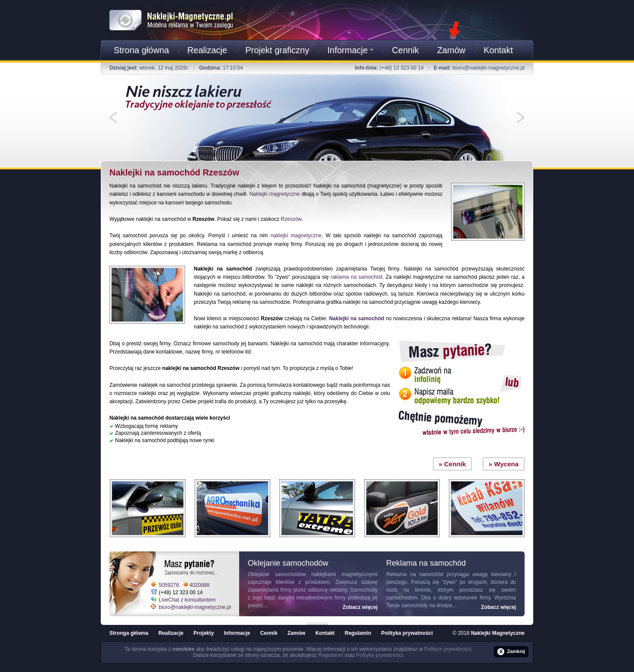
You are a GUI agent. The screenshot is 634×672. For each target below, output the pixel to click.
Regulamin (358, 633)
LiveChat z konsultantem (187, 600)
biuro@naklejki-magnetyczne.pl (488, 68)
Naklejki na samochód (357, 318)
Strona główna (141, 50)
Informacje (351, 50)
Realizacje (207, 50)
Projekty (203, 633)
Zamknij (511, 652)
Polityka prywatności (407, 633)
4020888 (200, 585)
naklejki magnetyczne (296, 236)
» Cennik (453, 464)
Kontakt (498, 50)
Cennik (405, 50)
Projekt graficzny (277, 50)
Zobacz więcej (360, 607)
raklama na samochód (356, 277)
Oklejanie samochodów (277, 574)
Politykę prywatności (379, 655)
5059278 (169, 585)
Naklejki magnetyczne (275, 194)
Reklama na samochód (415, 574)
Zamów (451, 50)
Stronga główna (129, 633)
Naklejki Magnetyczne (498, 633)
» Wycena (504, 464)
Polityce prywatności (448, 649)
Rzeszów (291, 219)
